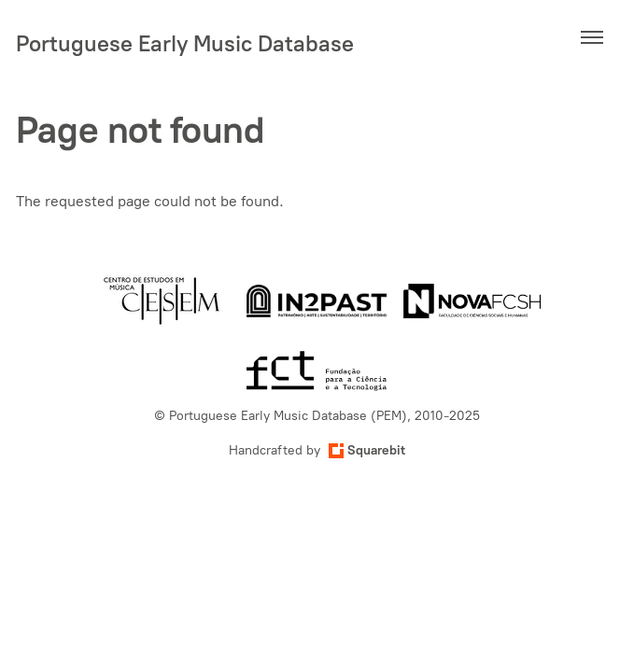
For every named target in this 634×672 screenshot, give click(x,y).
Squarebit (367, 450)
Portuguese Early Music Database (185, 43)
